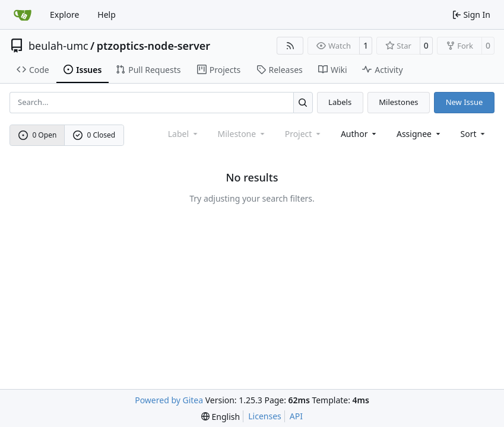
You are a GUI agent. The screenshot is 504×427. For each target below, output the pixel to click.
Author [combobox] (359, 134)
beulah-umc (58, 46)
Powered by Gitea (169, 400)
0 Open (38, 135)
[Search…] (303, 102)
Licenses (265, 416)
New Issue (465, 102)
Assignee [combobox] (419, 134)
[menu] (474, 134)
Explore (64, 15)
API (296, 416)
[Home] (23, 15)
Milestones (398, 102)
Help (107, 15)
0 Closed (94, 135)
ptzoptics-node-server (153, 46)
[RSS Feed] (290, 46)
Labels (340, 102)
